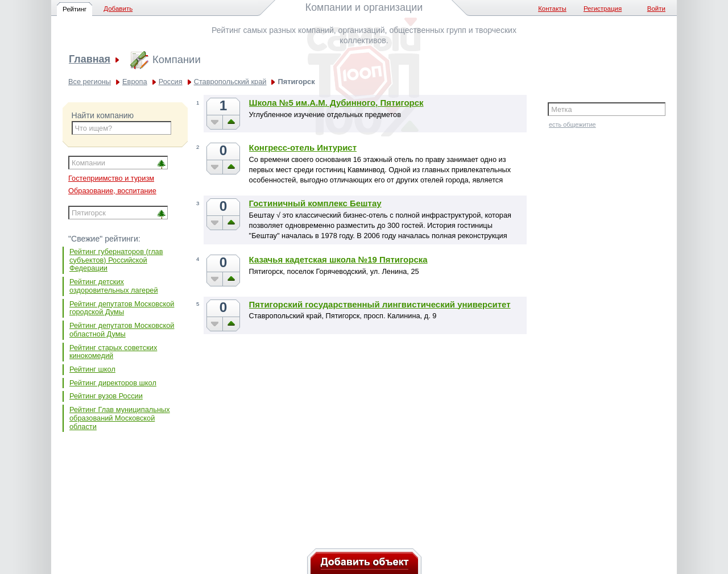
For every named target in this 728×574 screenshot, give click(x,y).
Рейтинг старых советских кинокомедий (113, 352)
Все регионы (90, 82)
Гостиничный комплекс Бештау (315, 203)
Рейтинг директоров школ (113, 383)
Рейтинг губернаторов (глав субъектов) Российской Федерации (116, 260)
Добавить (118, 9)
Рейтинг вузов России (106, 396)
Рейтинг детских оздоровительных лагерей (114, 286)
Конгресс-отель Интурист (303, 147)
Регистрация (603, 9)
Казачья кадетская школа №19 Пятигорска (338, 259)
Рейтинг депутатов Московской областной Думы (122, 330)
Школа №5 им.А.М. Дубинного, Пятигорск (336, 103)
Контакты (552, 9)
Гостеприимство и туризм (111, 178)
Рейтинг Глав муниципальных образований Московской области (120, 418)
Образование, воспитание (112, 191)
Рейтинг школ (92, 369)
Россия (171, 82)
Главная (90, 60)
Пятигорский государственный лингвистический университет (380, 304)
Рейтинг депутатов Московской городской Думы (122, 308)
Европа (135, 82)
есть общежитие (572, 124)
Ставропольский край (230, 82)
